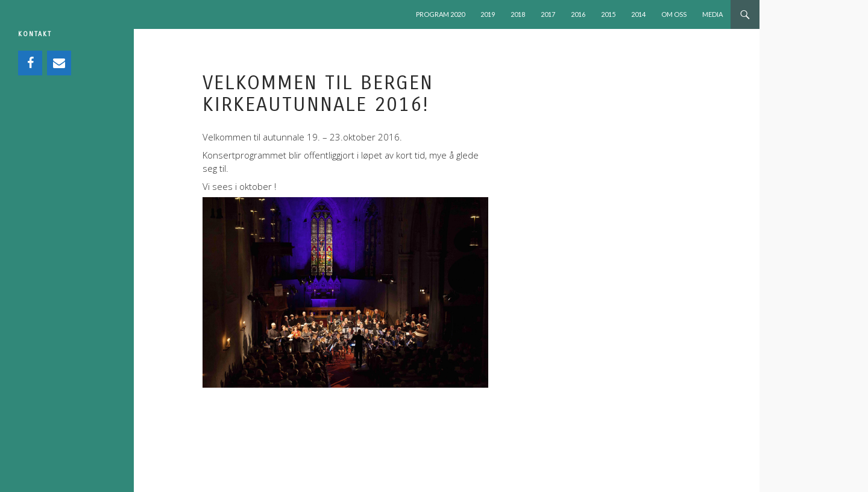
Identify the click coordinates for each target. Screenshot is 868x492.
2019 (488, 14)
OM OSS (674, 14)
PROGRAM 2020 (440, 14)
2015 (608, 14)
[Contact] (59, 63)
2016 (578, 14)
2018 (518, 14)
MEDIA (712, 14)
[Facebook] (30, 63)
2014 (638, 14)
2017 (548, 14)
